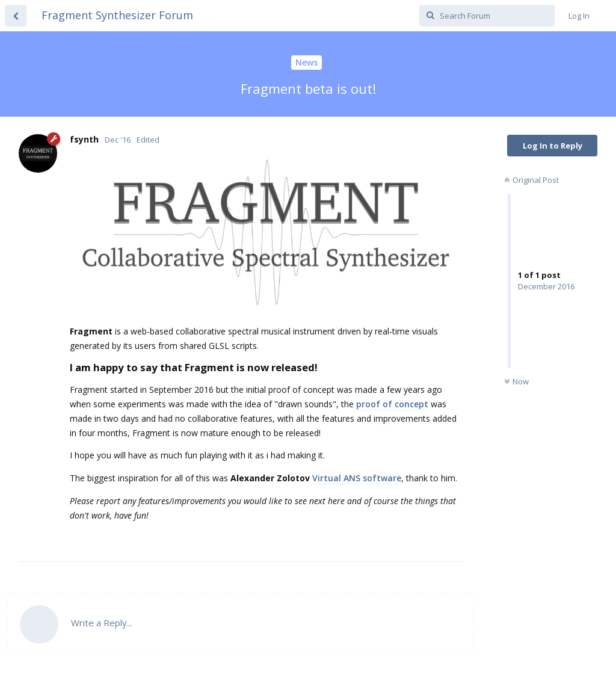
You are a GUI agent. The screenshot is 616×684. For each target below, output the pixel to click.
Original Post (531, 180)
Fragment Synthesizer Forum (117, 15)
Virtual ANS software (357, 478)
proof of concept (392, 404)
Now (516, 381)
